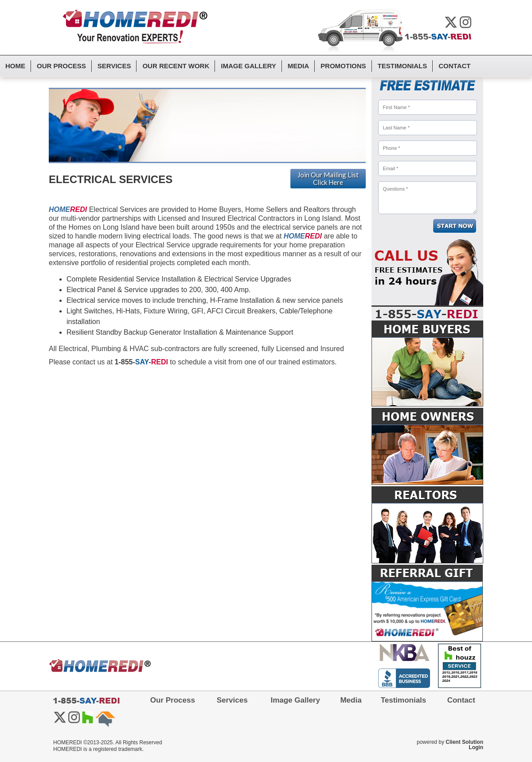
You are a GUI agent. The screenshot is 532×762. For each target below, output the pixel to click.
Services (114, 66)
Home (15, 66)
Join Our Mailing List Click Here (328, 178)
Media (298, 66)
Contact (454, 66)
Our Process (61, 66)
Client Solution (464, 742)
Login (476, 747)
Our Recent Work (176, 66)
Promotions (343, 66)
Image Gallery (248, 66)
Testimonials (403, 66)
